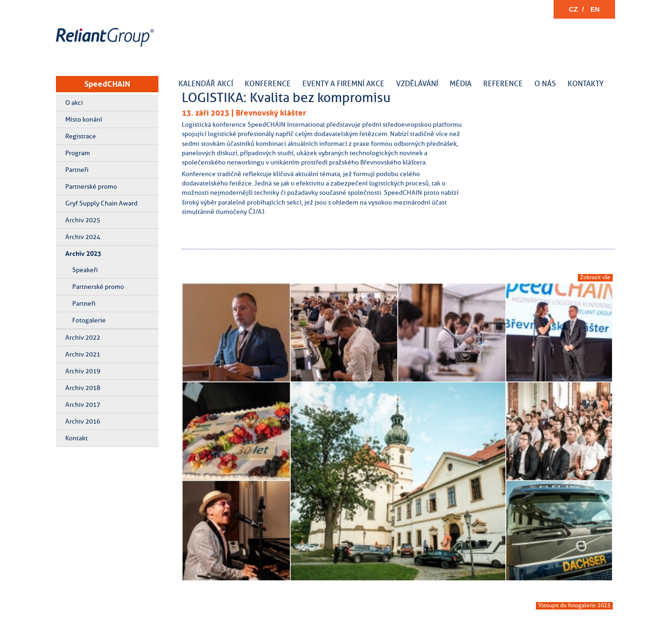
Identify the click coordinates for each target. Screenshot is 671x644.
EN (595, 9)
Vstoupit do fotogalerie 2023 (574, 605)
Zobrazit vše (595, 277)
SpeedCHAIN (107, 84)
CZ (573, 9)
